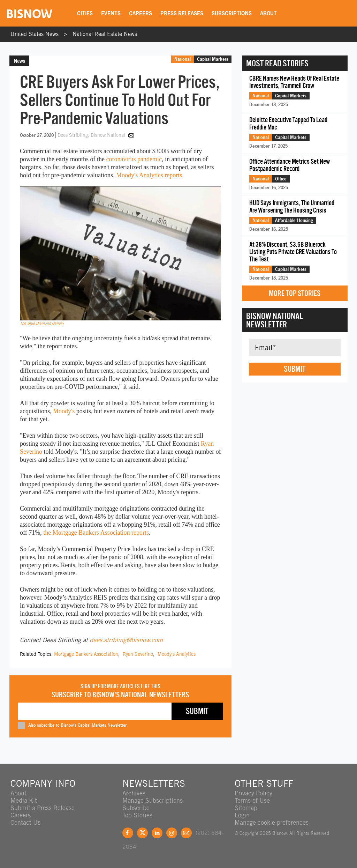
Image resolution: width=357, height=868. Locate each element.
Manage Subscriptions (153, 800)
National (183, 59)
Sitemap (246, 808)
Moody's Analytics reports (149, 175)
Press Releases (182, 13)
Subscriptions (232, 13)
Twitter (142, 833)
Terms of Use (252, 800)
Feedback (186, 833)
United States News (35, 34)
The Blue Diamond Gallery (42, 323)
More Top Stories (295, 293)
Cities (85, 13)
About (268, 13)
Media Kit (24, 800)
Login (242, 815)
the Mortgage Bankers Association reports (96, 533)
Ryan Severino (138, 654)
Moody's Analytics (177, 654)
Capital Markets (213, 59)
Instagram (172, 833)
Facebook (128, 833)
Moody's (64, 411)
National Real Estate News (105, 34)
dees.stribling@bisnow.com (126, 640)
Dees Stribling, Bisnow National (92, 135)
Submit (295, 369)
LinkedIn (157, 833)
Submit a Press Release (43, 808)
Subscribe (136, 808)
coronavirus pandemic (134, 159)
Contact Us (25, 822)
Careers (140, 13)
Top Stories (137, 815)
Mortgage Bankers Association (86, 654)
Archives (134, 793)
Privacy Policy (253, 793)
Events (111, 13)
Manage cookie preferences (272, 822)
